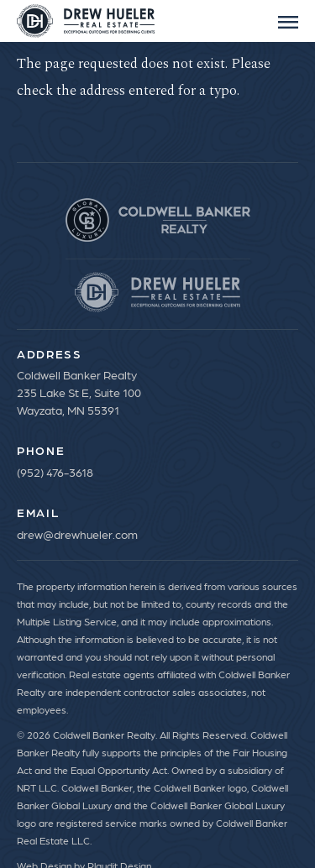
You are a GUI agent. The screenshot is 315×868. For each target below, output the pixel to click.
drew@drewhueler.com (77, 534)
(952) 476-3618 (55, 472)
